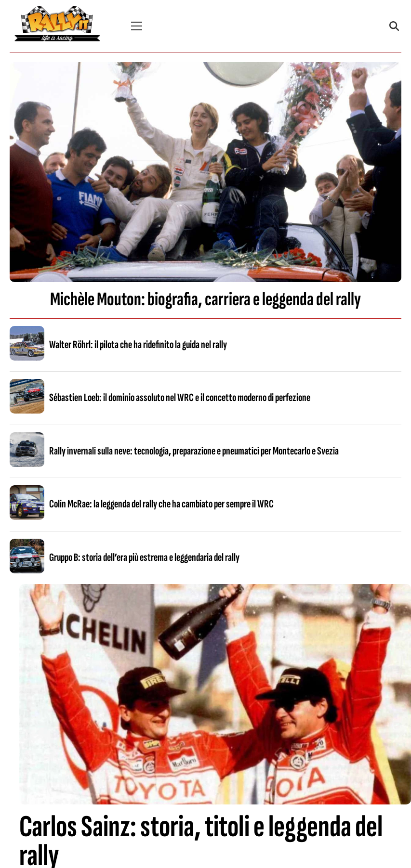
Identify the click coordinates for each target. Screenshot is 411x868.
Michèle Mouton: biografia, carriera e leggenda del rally (205, 299)
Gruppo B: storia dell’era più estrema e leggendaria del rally (144, 557)
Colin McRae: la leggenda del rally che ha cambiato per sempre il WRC (161, 504)
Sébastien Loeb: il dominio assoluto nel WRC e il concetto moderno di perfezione (180, 398)
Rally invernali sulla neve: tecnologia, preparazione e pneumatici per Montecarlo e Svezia (194, 451)
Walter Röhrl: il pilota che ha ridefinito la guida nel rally (138, 345)
